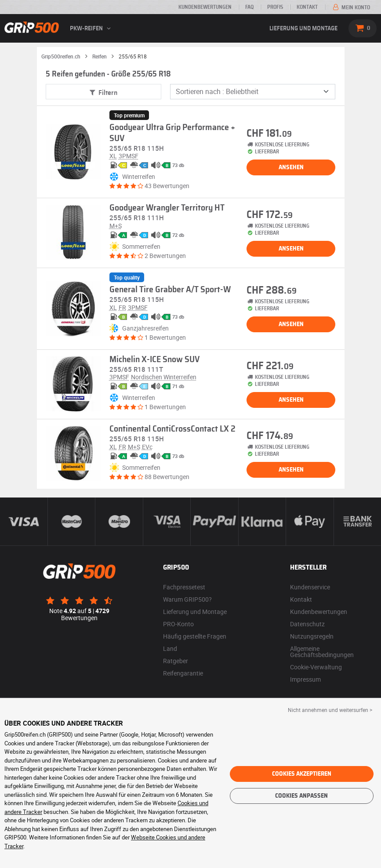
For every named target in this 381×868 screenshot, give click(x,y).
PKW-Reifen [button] (91, 29)
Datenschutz (307, 624)
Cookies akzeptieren (302, 774)
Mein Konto (351, 7)
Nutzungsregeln (312, 636)
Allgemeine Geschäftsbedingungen (322, 652)
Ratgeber (176, 661)
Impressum (305, 679)
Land (170, 648)
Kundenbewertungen (205, 7)
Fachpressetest (184, 587)
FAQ (249, 7)
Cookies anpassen (301, 796)
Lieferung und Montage (303, 29)
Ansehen (291, 167)
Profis (275, 7)
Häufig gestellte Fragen (195, 636)
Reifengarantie (183, 673)
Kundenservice (310, 587)
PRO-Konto (178, 624)
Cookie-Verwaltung (316, 667)
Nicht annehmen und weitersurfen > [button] (330, 710)
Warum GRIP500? (187, 599)
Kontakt (307, 7)
